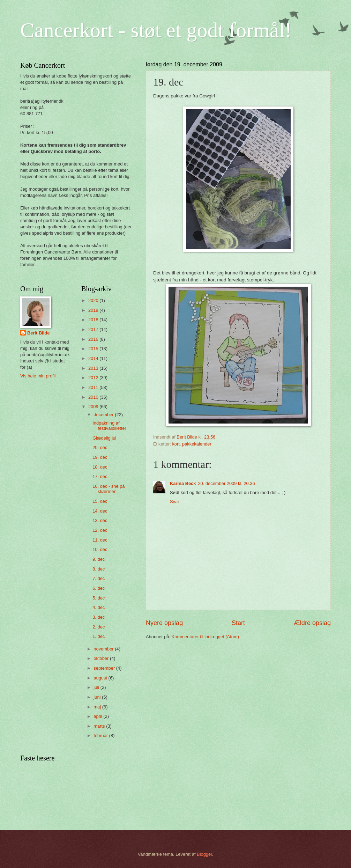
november (104, 649)
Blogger (204, 854)
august (101, 678)
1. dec (99, 636)
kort (176, 444)
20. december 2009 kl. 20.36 (226, 483)
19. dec (100, 457)
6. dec (99, 588)
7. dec (99, 578)
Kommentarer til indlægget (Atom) (205, 637)
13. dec (100, 520)
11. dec (100, 540)
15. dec (100, 501)
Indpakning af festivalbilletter (109, 426)
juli (97, 687)
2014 (94, 358)
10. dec (100, 549)
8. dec (99, 569)
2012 (94, 378)
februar (101, 735)
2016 (94, 339)
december (104, 415)
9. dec (99, 559)
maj (98, 707)
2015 (94, 349)
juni (98, 697)
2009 (94, 407)
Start (238, 623)
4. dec (99, 607)
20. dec (100, 447)
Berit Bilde (38, 333)
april (98, 716)
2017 (94, 329)
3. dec (99, 617)
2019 (94, 310)
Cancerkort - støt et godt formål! (156, 30)
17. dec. (100, 476)
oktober (102, 658)
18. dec (100, 467)
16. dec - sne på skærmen (109, 489)
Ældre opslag (312, 623)
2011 (94, 387)
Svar (174, 502)
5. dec (99, 598)
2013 (94, 368)
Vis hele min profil (38, 376)
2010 (94, 397)
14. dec (100, 511)
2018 (94, 320)
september (105, 668)
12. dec (100, 530)
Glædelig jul (104, 438)
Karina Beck (183, 483)
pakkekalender (197, 444)
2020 (94, 300)
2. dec (99, 627)
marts (100, 726)
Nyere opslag (164, 623)
